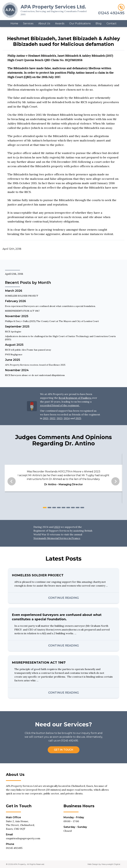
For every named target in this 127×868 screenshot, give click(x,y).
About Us (44, 23)
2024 (67, 418)
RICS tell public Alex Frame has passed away (28, 350)
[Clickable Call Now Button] (107, 10)
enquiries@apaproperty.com (23, 838)
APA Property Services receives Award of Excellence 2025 (35, 365)
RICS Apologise (13, 332)
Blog (99, 23)
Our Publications (80, 23)
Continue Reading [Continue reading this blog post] (63, 598)
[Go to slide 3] (54, 508)
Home (14, 23)
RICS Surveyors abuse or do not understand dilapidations (35, 375)
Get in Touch (64, 750)
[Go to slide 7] (73, 508)
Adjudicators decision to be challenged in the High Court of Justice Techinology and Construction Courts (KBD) (60, 338)
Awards (60, 23)
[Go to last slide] (12, 481)
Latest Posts (63, 559)
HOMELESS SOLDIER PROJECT (22, 296)
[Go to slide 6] (68, 508)
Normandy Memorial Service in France (57, 538)
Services (28, 23)
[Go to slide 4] (59, 508)
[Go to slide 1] (45, 508)
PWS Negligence (14, 354)
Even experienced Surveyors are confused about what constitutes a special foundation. (50, 306)
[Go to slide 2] (49, 508)
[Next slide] (115, 481)
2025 (78, 418)
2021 (46, 418)
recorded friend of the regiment (60, 405)
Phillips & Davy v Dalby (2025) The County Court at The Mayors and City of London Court (52, 321)
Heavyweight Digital (111, 864)
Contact (112, 23)
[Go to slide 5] (63, 508)
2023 (60, 418)
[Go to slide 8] (78, 508)
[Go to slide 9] (82, 508)
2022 (52, 418)
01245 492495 (14, 848)
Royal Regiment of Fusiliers (75, 398)
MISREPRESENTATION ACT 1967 (22, 311)
